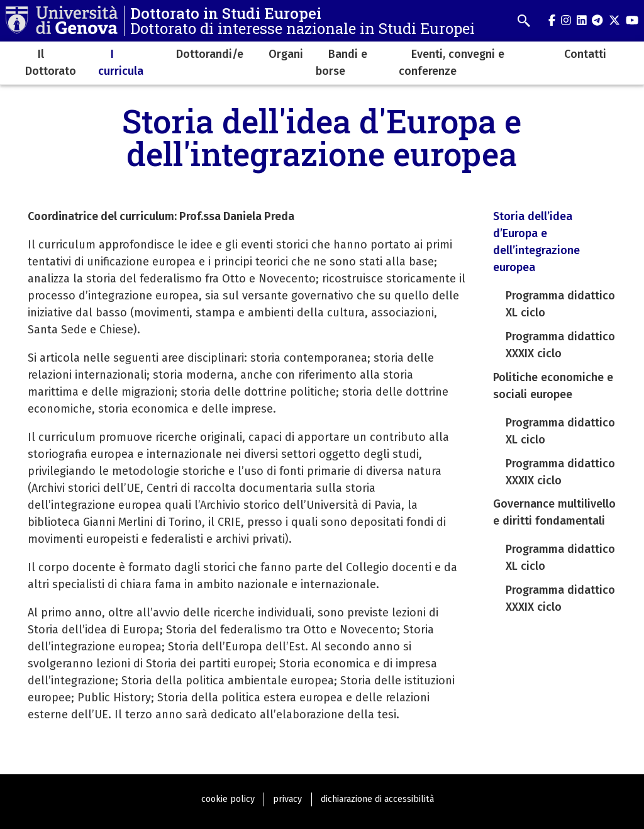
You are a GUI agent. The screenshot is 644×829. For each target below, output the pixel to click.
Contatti (585, 54)
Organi (286, 54)
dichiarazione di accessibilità (377, 799)
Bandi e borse (341, 63)
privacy (287, 799)
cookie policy (228, 799)
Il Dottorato (51, 63)
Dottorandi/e (210, 54)
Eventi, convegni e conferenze (452, 63)
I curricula (121, 63)
